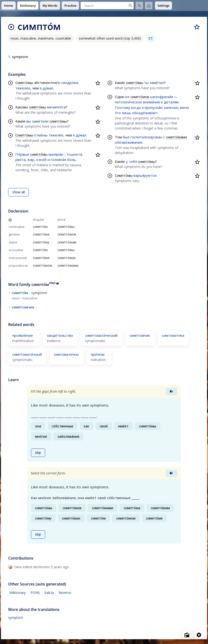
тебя (133, 161)
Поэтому (122, 107)
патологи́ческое (128, 102)
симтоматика (173, 335)
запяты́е (171, 107)
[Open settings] (199, 635)
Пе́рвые (22, 154)
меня (184, 107)
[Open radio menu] (187, 635)
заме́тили (40, 121)
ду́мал (48, 88)
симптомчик (23, 307)
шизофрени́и (162, 97)
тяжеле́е (23, 88)
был (126, 137)
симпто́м (20, 293)
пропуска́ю (154, 107)
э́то (118, 113)
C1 (151, 38)
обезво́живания (128, 142)
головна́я (58, 160)
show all (18, 192)
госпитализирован (146, 137)
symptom (16, 617)
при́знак (98, 354)
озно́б (41, 160)
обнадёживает (145, 113)
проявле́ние (23, 335)
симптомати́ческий (101, 335)
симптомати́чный (27, 354)
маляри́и (56, 154)
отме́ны (41, 135)
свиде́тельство (60, 335)
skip (38, 453)
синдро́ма (70, 83)
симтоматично (66, 354)
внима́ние (152, 102)
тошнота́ (74, 154)
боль (71, 160)
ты (146, 83)
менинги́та (56, 107)
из (127, 97)
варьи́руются (145, 175)
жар (31, 160)
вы (29, 121)
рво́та (20, 160)
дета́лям (171, 102)
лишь (126, 113)
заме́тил (157, 83)
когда (136, 107)
